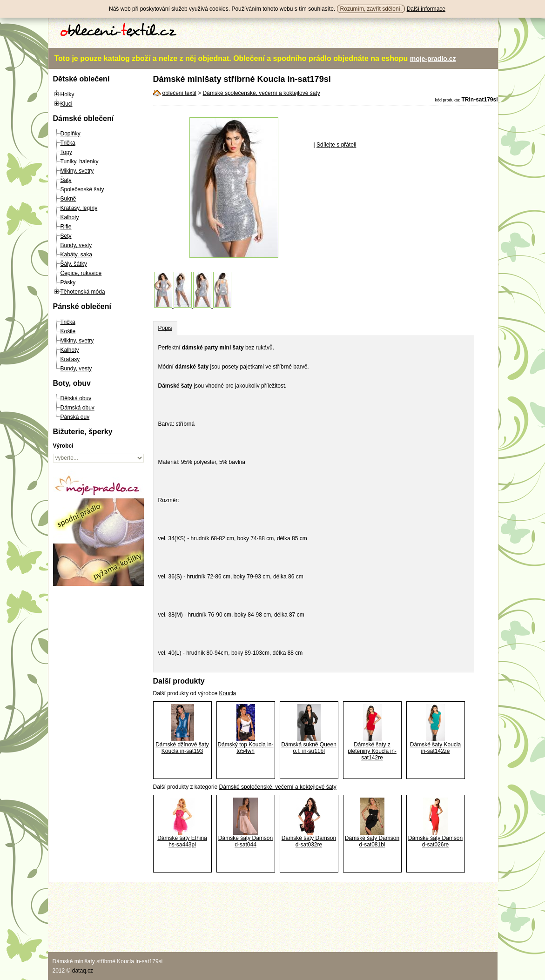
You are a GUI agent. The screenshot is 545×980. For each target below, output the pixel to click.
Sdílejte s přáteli (336, 145)
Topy (66, 152)
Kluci (67, 104)
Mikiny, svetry (77, 171)
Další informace (426, 9)
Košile (68, 331)
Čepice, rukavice (81, 273)
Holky (67, 94)
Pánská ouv (75, 417)
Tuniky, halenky (80, 161)
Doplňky (71, 134)
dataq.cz (83, 971)
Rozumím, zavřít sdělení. (371, 9)
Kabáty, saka (76, 255)
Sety (66, 236)
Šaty (66, 180)
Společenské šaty (82, 189)
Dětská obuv (76, 398)
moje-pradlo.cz (433, 59)
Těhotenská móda (83, 292)
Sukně (68, 199)
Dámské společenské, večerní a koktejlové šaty (262, 93)
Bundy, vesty (76, 245)
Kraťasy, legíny (79, 208)
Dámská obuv (77, 408)
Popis (165, 328)
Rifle (66, 227)
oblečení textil (179, 93)
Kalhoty (70, 217)
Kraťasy (70, 359)
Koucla (228, 693)
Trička (68, 143)
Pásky (68, 282)
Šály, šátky (74, 264)
